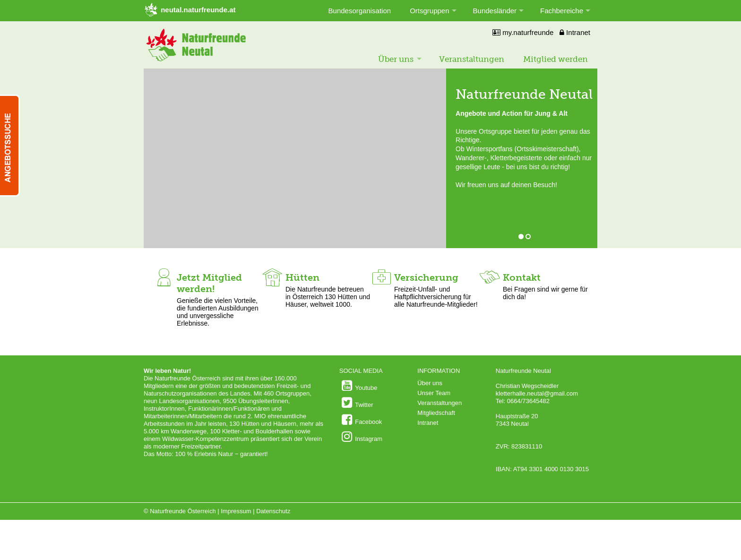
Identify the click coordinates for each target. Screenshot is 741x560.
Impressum (236, 511)
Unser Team (434, 393)
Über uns (396, 59)
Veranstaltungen (472, 59)
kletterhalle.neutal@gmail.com (537, 393)
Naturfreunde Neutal (524, 94)
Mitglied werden (556, 59)
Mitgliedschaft (436, 413)
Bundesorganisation (360, 11)
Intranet (575, 32)
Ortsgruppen (429, 11)
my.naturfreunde (523, 32)
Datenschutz (273, 511)
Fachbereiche (562, 11)
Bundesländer (495, 11)
